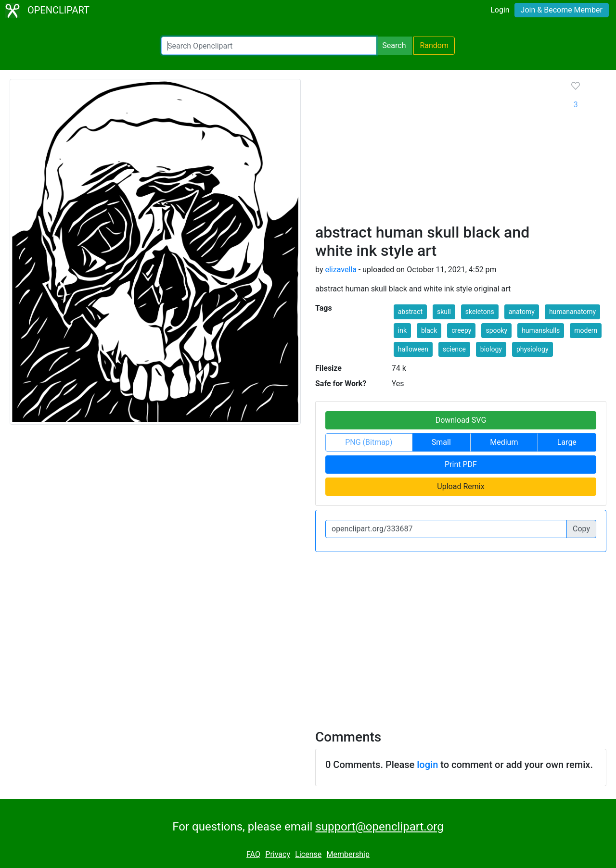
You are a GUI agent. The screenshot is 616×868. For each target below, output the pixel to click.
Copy (581, 529)
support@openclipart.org (379, 827)
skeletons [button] (480, 312)
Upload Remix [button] (461, 486)
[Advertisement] (435, 151)
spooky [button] (496, 330)
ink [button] (402, 330)
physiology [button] (533, 349)
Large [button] (567, 442)
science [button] (454, 349)
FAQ (253, 854)
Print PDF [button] (461, 464)
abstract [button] (410, 312)
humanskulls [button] (541, 330)
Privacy (278, 854)
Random (434, 45)
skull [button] (444, 312)
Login (500, 10)
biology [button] (491, 349)
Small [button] (441, 442)
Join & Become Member (562, 10)
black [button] (429, 330)
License (308, 854)
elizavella (340, 270)
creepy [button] (461, 330)
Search (394, 45)
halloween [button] (413, 349)
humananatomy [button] (572, 312)
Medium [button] (504, 442)
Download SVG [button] (461, 420)
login (427, 765)
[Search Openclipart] (269, 46)
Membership (348, 854)
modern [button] (586, 330)
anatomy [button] (522, 312)
